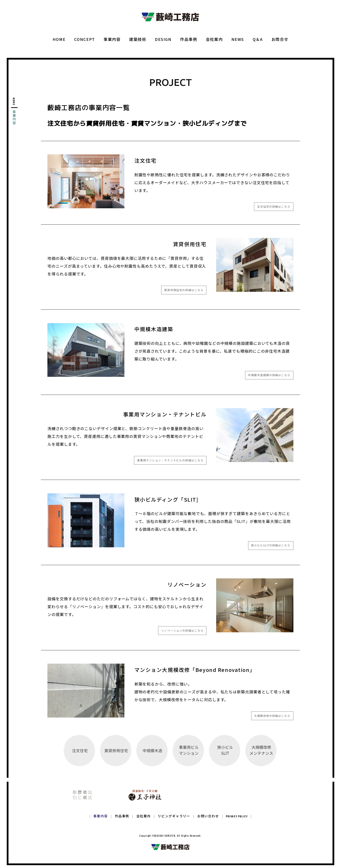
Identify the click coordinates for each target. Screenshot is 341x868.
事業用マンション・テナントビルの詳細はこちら (170, 460)
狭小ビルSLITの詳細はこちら (271, 545)
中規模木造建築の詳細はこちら (269, 375)
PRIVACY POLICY (237, 819)
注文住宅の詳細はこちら (274, 206)
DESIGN (163, 39)
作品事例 (189, 39)
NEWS (238, 39)
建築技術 (138, 39)
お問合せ (280, 39)
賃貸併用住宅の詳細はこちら (184, 290)
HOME (59, 39)
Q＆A (258, 39)
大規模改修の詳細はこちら (272, 716)
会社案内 (214, 39)
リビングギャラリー (174, 819)
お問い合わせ (208, 819)
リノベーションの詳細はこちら (182, 630)
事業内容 (112, 39)
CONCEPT (85, 39)
